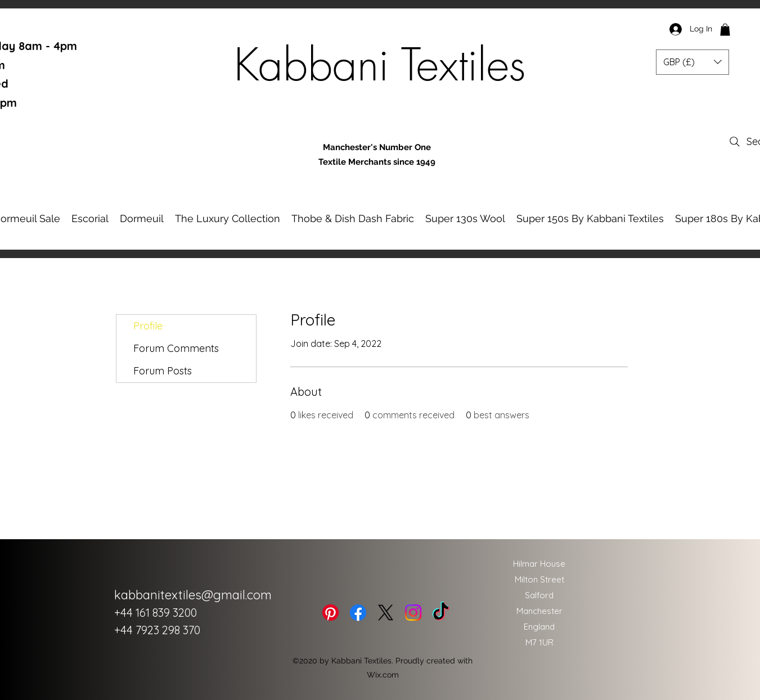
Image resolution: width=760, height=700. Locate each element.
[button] (725, 30)
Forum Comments (176, 348)
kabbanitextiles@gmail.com (193, 595)
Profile (148, 326)
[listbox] (692, 62)
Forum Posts (163, 371)
